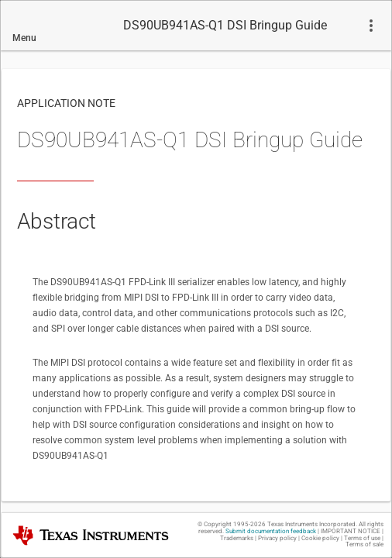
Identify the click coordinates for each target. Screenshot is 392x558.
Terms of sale (364, 544)
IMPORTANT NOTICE (351, 531)
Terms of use (362, 538)
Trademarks (237, 538)
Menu (24, 38)
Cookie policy (320, 538)
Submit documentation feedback (271, 531)
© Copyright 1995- (232, 524)
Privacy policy (277, 538)
